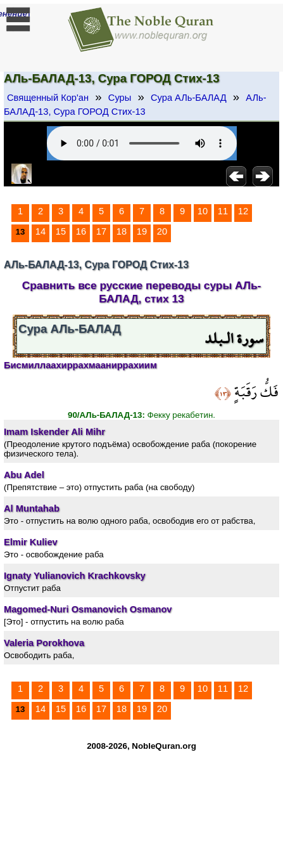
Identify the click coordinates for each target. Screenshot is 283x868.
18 (122, 231)
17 (101, 231)
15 (61, 231)
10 (203, 211)
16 (81, 231)
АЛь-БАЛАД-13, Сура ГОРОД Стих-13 (135, 105)
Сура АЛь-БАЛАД (189, 98)
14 (41, 231)
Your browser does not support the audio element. (142, 143)
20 (162, 231)
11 (223, 211)
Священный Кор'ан (48, 98)
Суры (120, 98)
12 (243, 211)
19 (142, 231)
